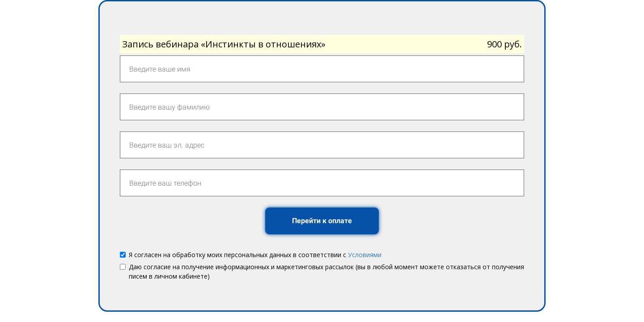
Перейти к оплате (322, 221)
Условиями (365, 255)
